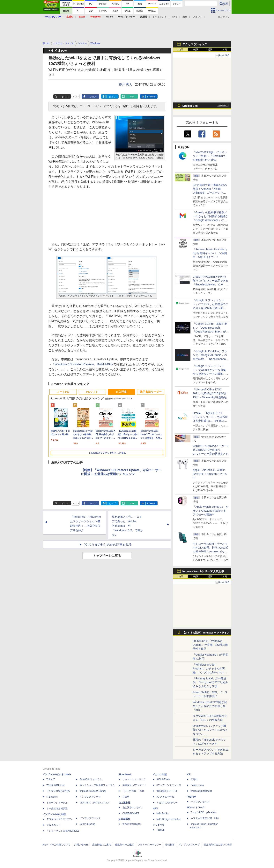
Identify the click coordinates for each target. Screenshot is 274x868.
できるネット (54, 825)
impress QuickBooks (201, 791)
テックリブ (159, 825)
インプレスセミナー (90, 797)
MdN (155, 808)
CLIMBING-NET (131, 813)
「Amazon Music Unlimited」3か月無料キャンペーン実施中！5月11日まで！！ (211, 253)
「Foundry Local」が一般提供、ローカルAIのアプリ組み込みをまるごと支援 (210, 682)
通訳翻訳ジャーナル (167, 791)
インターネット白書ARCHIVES (63, 831)
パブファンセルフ (200, 802)
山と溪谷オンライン (133, 808)
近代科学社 (124, 819)
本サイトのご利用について (56, 845)
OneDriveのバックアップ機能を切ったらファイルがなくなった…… (211, 730)
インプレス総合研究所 (58, 791)
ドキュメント (160, 17)
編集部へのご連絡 (124, 845)
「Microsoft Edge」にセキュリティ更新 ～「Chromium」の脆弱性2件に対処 (210, 156)
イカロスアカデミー (167, 803)
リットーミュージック (134, 779)
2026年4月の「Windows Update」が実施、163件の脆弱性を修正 (210, 645)
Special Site (190, 106)
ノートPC (63, 392)
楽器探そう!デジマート (134, 785)
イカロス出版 (160, 774)
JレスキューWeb (165, 797)
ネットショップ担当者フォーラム (97, 785)
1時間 (180, 50)
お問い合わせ (81, 845)
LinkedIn (151, 97)
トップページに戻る (107, 556)
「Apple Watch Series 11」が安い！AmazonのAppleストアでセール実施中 (211, 511)
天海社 (194, 779)
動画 (185, 17)
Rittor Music (125, 774)
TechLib (161, 830)
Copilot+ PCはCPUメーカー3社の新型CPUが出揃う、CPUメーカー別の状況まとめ (211, 450)
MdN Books (163, 813)
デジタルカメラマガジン (59, 819)
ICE (189, 774)
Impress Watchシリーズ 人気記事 (203, 571)
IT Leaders (52, 797)
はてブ (112, 97)
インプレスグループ (189, 845)
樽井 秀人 (125, 84)
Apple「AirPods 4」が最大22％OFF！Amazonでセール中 (210, 474)
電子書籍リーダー (151, 392)
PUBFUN (192, 797)
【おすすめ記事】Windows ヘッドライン (206, 633)
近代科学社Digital (132, 824)
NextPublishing (87, 824)
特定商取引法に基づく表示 (218, 845)
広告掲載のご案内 (102, 845)
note (132, 97)
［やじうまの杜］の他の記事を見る (107, 545)
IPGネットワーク (196, 808)
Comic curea (197, 785)
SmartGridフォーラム (91, 779)
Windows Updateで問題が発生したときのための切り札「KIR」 (210, 706)
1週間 (209, 50)
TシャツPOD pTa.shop (203, 812)
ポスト (65, 97)
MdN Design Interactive (169, 819)
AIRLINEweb (163, 779)
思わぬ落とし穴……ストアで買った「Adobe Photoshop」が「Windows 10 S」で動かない (127, 526)
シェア (93, 97)
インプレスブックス (90, 818)
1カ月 (224, 50)
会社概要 (170, 845)
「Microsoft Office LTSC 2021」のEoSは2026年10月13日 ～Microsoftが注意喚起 (210, 393)
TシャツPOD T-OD (133, 791)
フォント (197, 17)
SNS (175, 17)
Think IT (51, 779)
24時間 (195, 50)
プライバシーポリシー (150, 845)
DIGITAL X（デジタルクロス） (96, 803)
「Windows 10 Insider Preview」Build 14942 (82, 364)
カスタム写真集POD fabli (205, 818)
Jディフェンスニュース (169, 785)
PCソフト (92, 392)
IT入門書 (121, 392)
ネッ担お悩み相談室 (57, 808)
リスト (76, 97)
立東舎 (126, 797)
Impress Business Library (93, 791)
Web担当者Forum (56, 785)
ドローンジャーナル (57, 803)
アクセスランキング (195, 44)
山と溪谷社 (124, 803)
